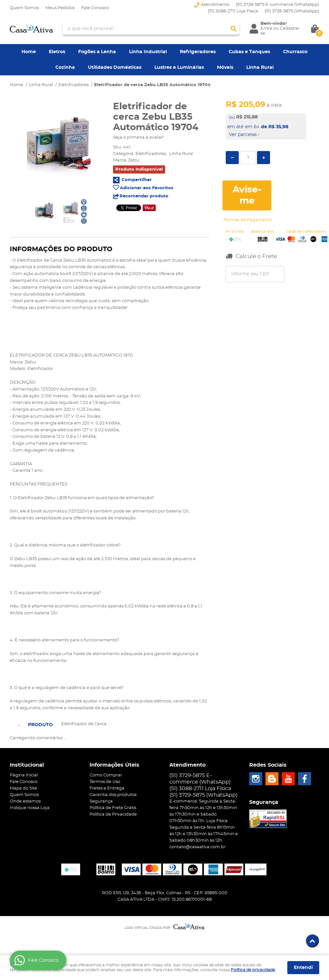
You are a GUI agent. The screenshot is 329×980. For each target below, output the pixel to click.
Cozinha (65, 68)
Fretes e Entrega (107, 788)
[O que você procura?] (234, 29)
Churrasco (295, 52)
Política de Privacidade (113, 814)
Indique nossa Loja (30, 808)
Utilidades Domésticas (115, 68)
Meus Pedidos (60, 8)
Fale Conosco (95, 8)
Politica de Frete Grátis (113, 808)
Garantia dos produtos (113, 795)
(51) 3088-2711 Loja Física (233, 11)
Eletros (57, 52)
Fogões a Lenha (97, 52)
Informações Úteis (114, 765)
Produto (40, 725)
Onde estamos (25, 801)
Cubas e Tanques (249, 52)
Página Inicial (24, 775)
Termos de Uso (105, 782)
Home (29, 52)
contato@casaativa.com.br (197, 847)
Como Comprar (106, 775)
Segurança (101, 801)
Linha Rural (260, 68)
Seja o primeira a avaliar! (138, 138)
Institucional (27, 765)
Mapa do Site (23, 788)
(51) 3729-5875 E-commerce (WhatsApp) (278, 5)
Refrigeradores (198, 52)
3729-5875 (292, 11)
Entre (266, 29)
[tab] (40, 724)
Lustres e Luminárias (179, 68)
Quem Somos (24, 8)
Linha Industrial (148, 52)
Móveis (225, 68)
